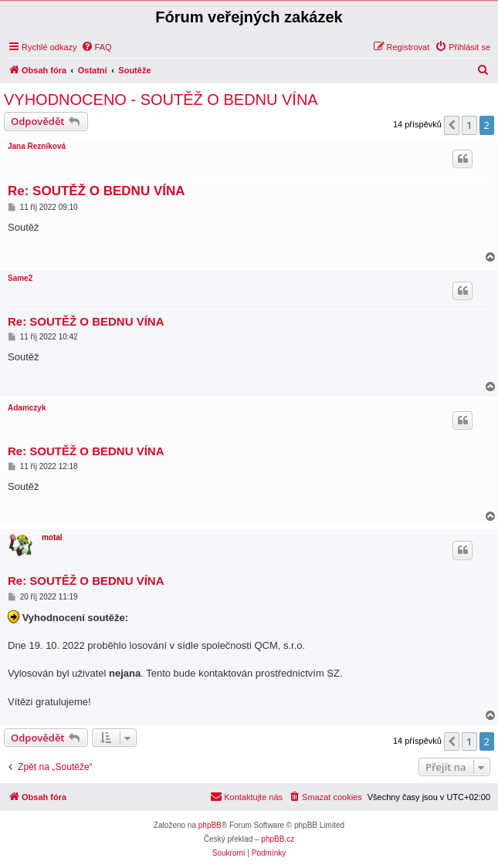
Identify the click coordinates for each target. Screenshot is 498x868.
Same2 (20, 278)
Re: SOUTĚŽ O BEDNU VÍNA (97, 191)
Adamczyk (27, 408)
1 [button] (469, 125)
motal (52, 537)
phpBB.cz (278, 839)
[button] (452, 125)
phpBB (210, 825)
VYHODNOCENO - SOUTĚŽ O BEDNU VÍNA (161, 100)
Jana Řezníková (37, 146)
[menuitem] (97, 47)
